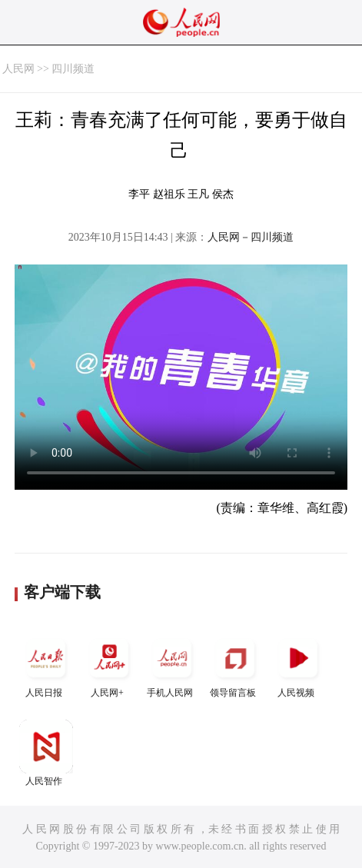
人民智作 (46, 753)
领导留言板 (235, 665)
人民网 (18, 69)
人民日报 (46, 665)
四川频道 (73, 69)
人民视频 (298, 665)
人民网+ (109, 665)
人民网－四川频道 (251, 237)
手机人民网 (172, 665)
